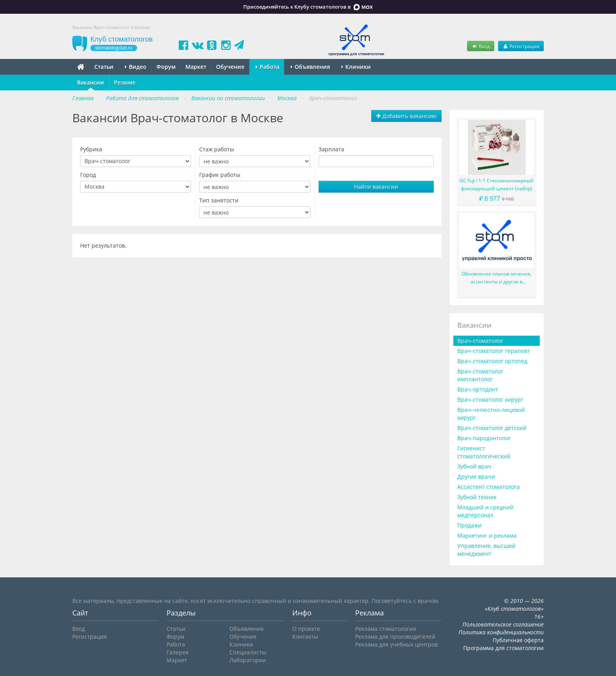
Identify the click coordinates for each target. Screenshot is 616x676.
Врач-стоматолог (480, 341)
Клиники (356, 67)
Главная (83, 98)
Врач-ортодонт (478, 389)
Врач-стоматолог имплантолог (480, 375)
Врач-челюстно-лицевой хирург (491, 414)
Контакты (305, 637)
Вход (480, 46)
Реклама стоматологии (386, 629)
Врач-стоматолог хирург (490, 400)
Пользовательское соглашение (503, 624)
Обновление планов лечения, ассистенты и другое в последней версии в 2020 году (497, 278)
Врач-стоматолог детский (492, 428)
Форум (166, 67)
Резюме (125, 82)
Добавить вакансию (406, 116)
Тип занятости (219, 200)
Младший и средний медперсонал (485, 511)
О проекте (306, 629)
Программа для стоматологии (503, 648)
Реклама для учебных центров (396, 644)
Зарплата (331, 149)
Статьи (104, 67)
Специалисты (248, 652)
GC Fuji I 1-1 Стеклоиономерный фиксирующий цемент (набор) (497, 185)
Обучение (230, 67)
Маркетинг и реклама (487, 535)
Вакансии (91, 82)
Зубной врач (474, 466)
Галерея (178, 652)
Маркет (196, 67)
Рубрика (91, 149)
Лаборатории (248, 660)
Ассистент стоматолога (489, 487)
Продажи (469, 525)
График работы (220, 175)
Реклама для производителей (395, 637)
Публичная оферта (518, 640)
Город (88, 175)
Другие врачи (476, 477)
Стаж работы (217, 149)
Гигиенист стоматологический (484, 452)
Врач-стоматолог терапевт (494, 351)
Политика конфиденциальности (501, 632)
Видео (136, 67)
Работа (268, 67)
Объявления (310, 67)
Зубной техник (477, 497)
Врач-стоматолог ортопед (492, 361)
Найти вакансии (376, 186)
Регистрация (521, 46)
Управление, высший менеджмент (486, 550)
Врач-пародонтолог (484, 438)
